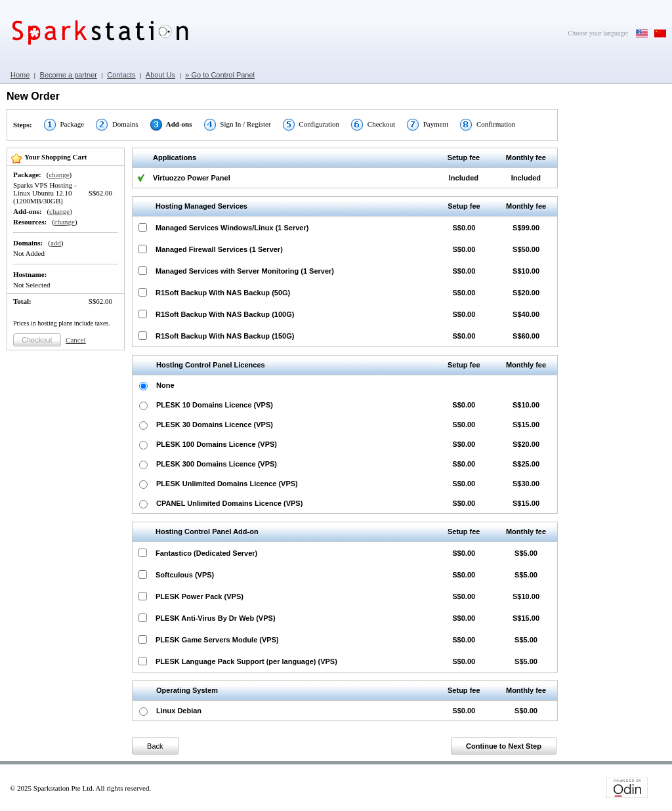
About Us (160, 75)
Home (20, 75)
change (59, 175)
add (56, 243)
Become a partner (69, 75)
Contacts (121, 75)
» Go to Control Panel (220, 75)
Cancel (76, 340)
